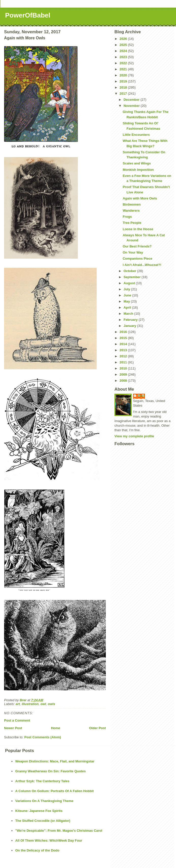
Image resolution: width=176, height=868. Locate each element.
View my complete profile (134, 436)
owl (43, 704)
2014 (124, 344)
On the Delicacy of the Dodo (37, 850)
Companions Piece (137, 258)
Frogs (127, 217)
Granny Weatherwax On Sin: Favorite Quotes (50, 771)
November (132, 106)
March (129, 314)
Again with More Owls (140, 198)
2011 (124, 362)
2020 (124, 75)
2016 (124, 332)
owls (52, 704)
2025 (124, 45)
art (18, 704)
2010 (124, 368)
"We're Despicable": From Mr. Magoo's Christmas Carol (59, 831)
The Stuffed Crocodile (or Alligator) (43, 821)
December (132, 100)
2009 (124, 374)
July (127, 289)
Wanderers (131, 211)
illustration (30, 704)
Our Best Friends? (137, 246)
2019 (124, 81)
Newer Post (13, 728)
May (127, 301)
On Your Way (133, 252)
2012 (124, 356)
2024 (124, 51)
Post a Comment (17, 720)
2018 (124, 87)
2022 (124, 63)
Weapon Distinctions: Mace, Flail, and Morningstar (55, 761)
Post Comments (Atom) (43, 737)
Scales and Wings (137, 163)
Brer (142, 396)
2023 (124, 57)
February (131, 320)
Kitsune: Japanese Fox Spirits (39, 811)
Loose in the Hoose (138, 229)
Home (55, 728)
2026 (124, 39)
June (128, 295)
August (130, 283)
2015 (124, 338)
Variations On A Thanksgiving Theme (44, 801)
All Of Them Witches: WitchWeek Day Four (49, 840)
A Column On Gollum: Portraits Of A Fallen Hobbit (54, 791)
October (130, 271)
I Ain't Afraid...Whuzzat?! (142, 265)
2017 (124, 94)
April (128, 307)
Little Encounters (136, 135)
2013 (124, 350)
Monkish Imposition (138, 170)
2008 (124, 381)
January (130, 326)
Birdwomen (132, 204)
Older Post (97, 728)
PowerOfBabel (28, 15)
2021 (124, 69)
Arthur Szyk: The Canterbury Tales (42, 781)
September (133, 277)
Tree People (132, 223)
